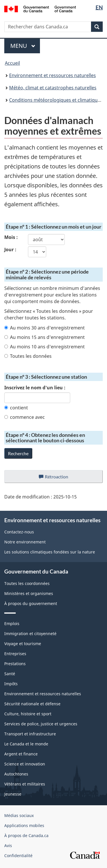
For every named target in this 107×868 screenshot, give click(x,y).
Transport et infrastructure (30, 734)
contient (16, 408)
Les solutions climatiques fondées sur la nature (50, 552)
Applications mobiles (24, 825)
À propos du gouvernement (31, 603)
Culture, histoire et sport (28, 714)
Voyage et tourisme (23, 644)
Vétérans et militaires (25, 784)
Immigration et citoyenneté (30, 634)
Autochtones (16, 774)
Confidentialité (18, 856)
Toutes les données (28, 356)
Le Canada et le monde (26, 744)
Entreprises (15, 654)
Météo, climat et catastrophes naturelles (53, 88)
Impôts (11, 684)
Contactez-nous (19, 532)
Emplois (12, 623)
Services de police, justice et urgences (41, 724)
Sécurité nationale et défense (32, 704)
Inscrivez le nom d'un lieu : (35, 388)
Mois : (11, 237)
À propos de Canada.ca (26, 835)
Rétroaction (58, 478)
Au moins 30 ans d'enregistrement (45, 328)
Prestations (15, 664)
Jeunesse (13, 794)
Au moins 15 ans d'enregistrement (45, 337)
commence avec (25, 417)
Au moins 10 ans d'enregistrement (45, 347)
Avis (8, 846)
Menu (25, 46)
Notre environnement (25, 542)
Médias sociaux (19, 815)
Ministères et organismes (29, 593)
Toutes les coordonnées (27, 583)
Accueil (12, 63)
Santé (10, 674)
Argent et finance (21, 754)
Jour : (10, 250)
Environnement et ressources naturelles (53, 75)
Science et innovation (25, 764)
